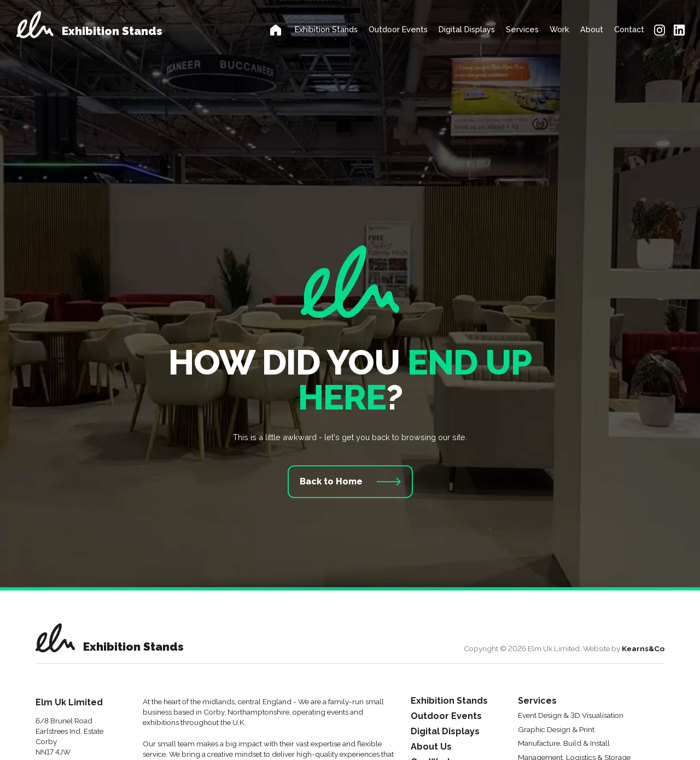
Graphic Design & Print (556, 730)
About (592, 29)
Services (522, 29)
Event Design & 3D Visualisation (571, 716)
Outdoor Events (398, 29)
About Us (431, 747)
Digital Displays (467, 29)
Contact (629, 29)
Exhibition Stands (326, 29)
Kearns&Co (643, 648)
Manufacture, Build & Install (564, 744)
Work (559, 29)
